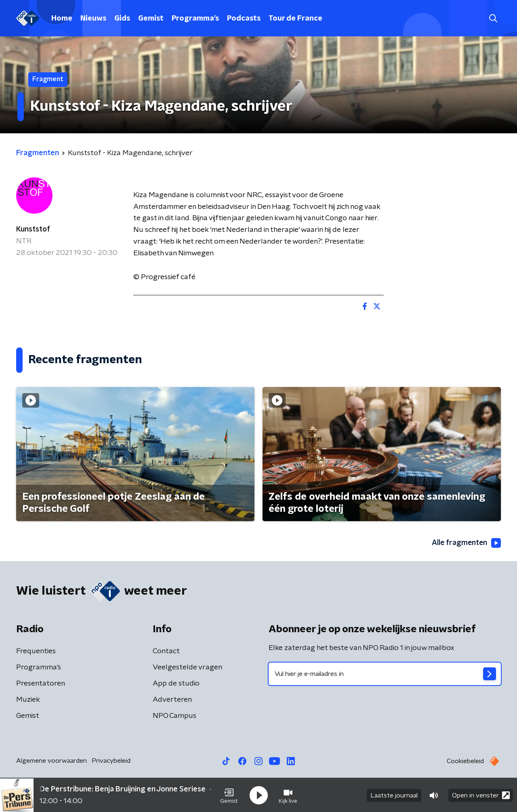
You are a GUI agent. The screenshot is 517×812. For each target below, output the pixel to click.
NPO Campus (174, 716)
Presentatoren (41, 684)
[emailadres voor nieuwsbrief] (385, 674)
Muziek (28, 700)
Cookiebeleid (465, 761)
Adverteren (172, 700)
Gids (122, 19)
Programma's (195, 19)
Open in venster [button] (481, 795)
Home (62, 19)
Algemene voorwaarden (51, 761)
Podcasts (244, 19)
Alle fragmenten (466, 543)
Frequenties (36, 651)
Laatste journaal (394, 795)
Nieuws (93, 19)
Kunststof (33, 229)
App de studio (176, 684)
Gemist (151, 19)
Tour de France (295, 19)
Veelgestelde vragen (187, 667)
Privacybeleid (111, 761)
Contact (166, 651)
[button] (229, 795)
